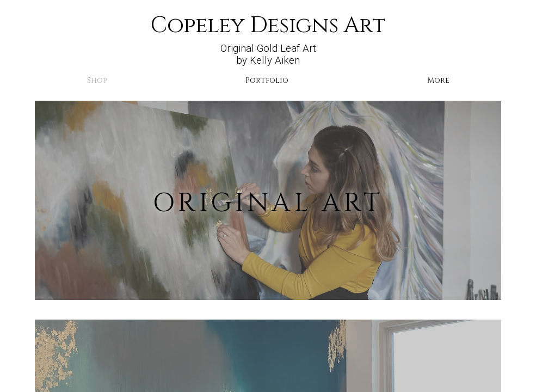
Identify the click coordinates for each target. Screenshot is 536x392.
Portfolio (267, 80)
